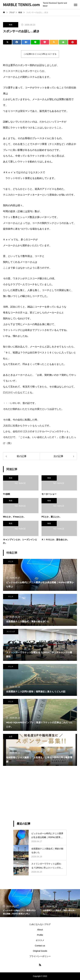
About (40, 930)
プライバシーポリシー (40, 956)
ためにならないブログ (40, 924)
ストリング (11, 631)
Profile (40, 935)
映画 (11, 25)
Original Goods (40, 951)
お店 (11, 736)
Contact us (40, 946)
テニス (11, 561)
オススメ (40, 940)
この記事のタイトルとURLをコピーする (40, 54)
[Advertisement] (40, 793)
